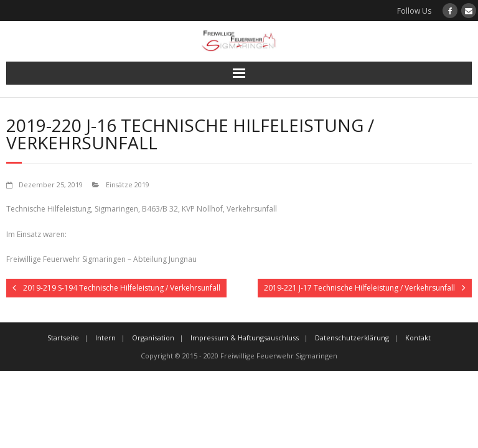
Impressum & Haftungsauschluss (245, 338)
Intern (105, 338)
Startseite (63, 338)
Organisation (153, 338)
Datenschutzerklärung (352, 338)
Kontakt (418, 338)
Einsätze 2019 (128, 184)
